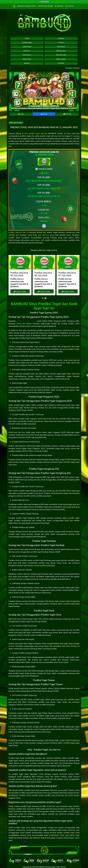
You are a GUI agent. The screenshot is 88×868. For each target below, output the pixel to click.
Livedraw (61, 38)
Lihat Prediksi (20, 291)
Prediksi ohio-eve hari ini (19, 232)
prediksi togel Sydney (28, 338)
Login (21, 114)
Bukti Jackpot (61, 59)
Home (27, 38)
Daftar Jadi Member (45, 6)
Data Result (61, 46)
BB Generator (61, 51)
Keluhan (27, 63)
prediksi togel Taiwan (39, 691)
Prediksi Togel (27, 42)
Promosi (61, 42)
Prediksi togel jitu (15, 374)
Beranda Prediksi (16, 122)
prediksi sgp (30, 437)
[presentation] (43, 298)
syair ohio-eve (43, 235)
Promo (44, 114)
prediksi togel (33, 346)
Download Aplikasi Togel (24, 6)
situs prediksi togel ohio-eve (36, 133)
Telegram (59, 6)
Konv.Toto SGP (61, 55)
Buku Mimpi (27, 59)
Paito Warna (27, 55)
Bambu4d (52, 326)
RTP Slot (67, 114)
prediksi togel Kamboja (40, 552)
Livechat (70, 6)
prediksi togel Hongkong (33, 477)
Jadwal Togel (27, 46)
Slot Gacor (27, 51)
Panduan (61, 63)
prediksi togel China (27, 621)
